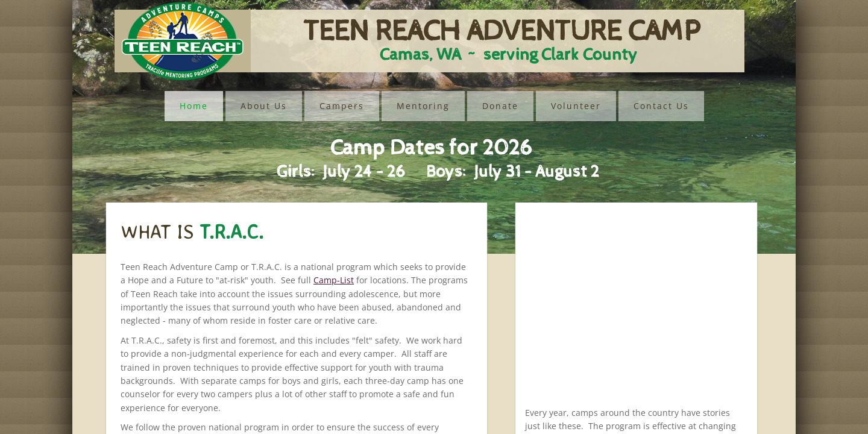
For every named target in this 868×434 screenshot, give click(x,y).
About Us (264, 106)
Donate (500, 106)
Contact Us (661, 106)
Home (194, 106)
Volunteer (576, 106)
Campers (342, 106)
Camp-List (334, 280)
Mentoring (423, 106)
